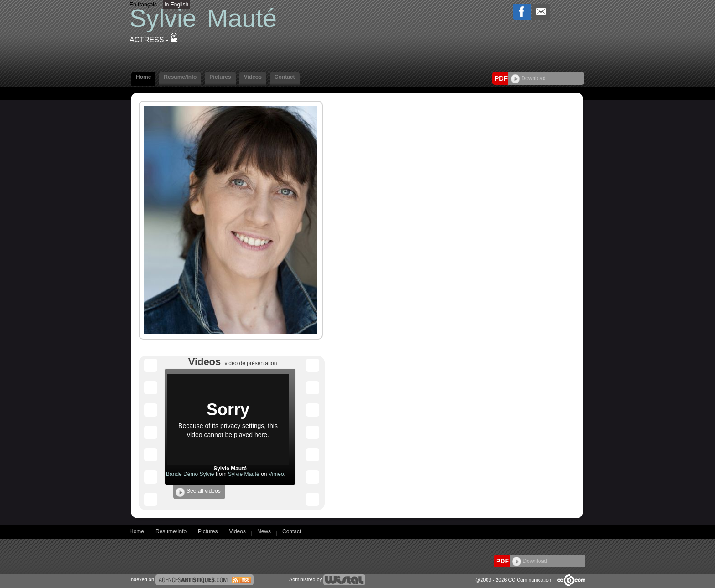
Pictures (220, 77)
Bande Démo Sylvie (190, 474)
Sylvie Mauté (244, 474)
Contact (285, 77)
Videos (253, 77)
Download (528, 78)
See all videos (198, 492)
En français (143, 5)
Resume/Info (180, 77)
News (265, 531)
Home (143, 77)
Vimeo (276, 474)
